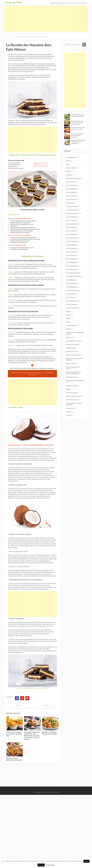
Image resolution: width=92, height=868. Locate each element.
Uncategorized (70, 408)
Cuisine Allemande (72, 185)
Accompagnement (71, 157)
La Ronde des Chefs (72, 325)
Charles (18, 705)
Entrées (68, 315)
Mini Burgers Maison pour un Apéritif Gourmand (77, 135)
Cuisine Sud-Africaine (72, 290)
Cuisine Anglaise (71, 192)
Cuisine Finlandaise (72, 241)
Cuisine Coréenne (71, 227)
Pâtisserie (69, 337)
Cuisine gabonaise (71, 248)
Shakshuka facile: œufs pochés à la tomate (78, 128)
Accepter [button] (41, 865)
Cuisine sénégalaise (72, 287)
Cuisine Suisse (70, 297)
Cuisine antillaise (71, 196)
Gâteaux (68, 318)
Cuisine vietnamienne (72, 308)
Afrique (52, 3)
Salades (68, 389)
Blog (60, 3)
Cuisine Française (71, 245)
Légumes (69, 329)
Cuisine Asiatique (71, 199)
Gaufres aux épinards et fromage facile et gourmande (78, 142)
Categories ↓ (47, 705)
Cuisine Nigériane (71, 280)
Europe (56, 3)
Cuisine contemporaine (73, 224)
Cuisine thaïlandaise (72, 301)
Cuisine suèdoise (71, 294)
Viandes (68, 412)
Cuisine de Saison (71, 231)
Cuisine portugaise (72, 283)
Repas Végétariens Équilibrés (75, 381)
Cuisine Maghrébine (72, 262)
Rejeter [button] (86, 861)
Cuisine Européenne (72, 238)
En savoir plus (50, 865)
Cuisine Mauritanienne (73, 273)
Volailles (69, 415)
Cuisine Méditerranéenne (74, 276)
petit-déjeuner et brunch (73, 341)
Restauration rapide (72, 386)
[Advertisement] (46, 19)
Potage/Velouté (71, 348)
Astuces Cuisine (65, 3)
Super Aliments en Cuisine (74, 396)
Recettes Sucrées (71, 377)
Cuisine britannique (72, 210)
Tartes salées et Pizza (72, 400)
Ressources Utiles (83, 3)
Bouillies (69, 171)
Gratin (68, 322)
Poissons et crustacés (72, 345)
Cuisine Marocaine (72, 269)
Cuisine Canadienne (72, 217)
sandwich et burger (72, 393)
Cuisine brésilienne (72, 206)
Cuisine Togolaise (71, 304)
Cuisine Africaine (71, 182)
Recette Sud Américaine (73, 355)
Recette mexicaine (72, 352)
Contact (76, 3)
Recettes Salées (71, 364)
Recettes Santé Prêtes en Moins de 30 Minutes (73, 373)
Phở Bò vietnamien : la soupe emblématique (78, 116)
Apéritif (68, 161)
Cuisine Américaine (72, 189)
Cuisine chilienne (71, 220)
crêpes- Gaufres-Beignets (74, 178)
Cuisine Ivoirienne (71, 259)
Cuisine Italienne (71, 255)
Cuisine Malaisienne (72, 266)
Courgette (69, 175)
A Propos (72, 3)
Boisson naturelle (71, 168)
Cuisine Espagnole (71, 234)
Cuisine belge (70, 203)
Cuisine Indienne (71, 252)
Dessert (68, 311)
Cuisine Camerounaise (72, 213)
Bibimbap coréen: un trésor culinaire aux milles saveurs (77, 123)
